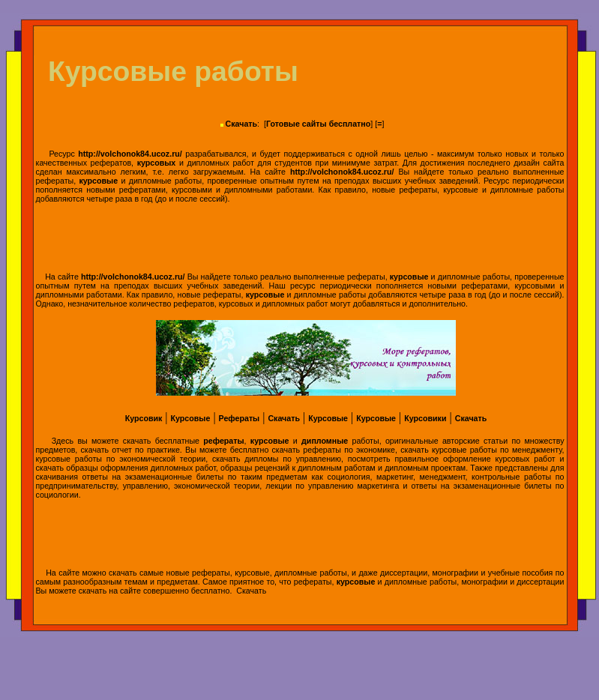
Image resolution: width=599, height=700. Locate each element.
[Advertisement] (300, 238)
